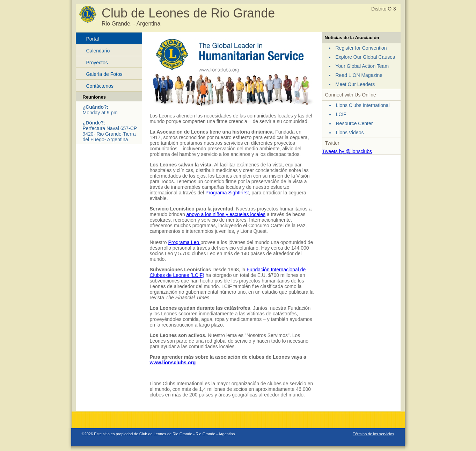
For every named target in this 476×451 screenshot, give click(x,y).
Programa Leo (184, 242)
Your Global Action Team (362, 66)
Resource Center (354, 123)
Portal (93, 39)
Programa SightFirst (227, 193)
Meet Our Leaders (355, 84)
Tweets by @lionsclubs (347, 151)
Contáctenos (100, 86)
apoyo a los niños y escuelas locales (226, 214)
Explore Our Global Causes (365, 57)
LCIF (341, 114)
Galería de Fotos (104, 74)
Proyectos (97, 63)
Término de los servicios (374, 434)
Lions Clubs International (363, 105)
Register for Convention (361, 48)
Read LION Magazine (359, 75)
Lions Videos (350, 133)
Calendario (98, 51)
